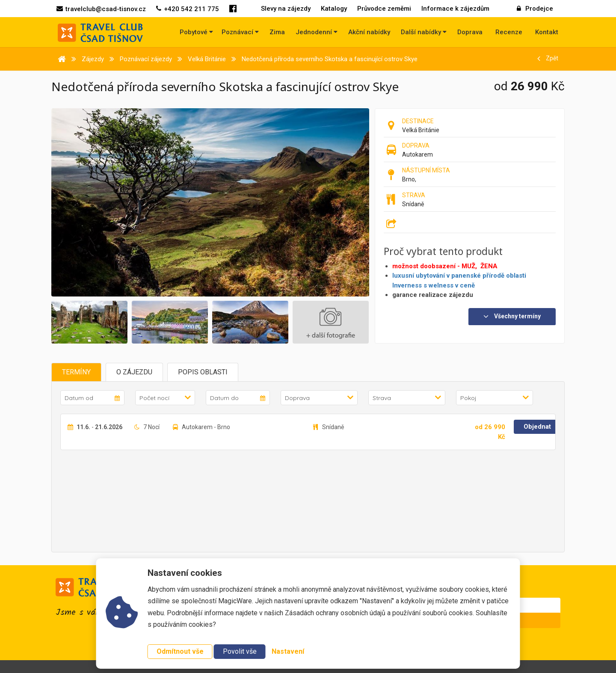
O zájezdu (134, 372)
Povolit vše (240, 651)
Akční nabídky (369, 32)
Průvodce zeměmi (384, 9)
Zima (277, 32)
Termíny (76, 372)
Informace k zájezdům (455, 9)
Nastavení (288, 651)
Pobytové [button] (196, 32)
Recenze (509, 32)
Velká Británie (421, 130)
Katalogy (334, 9)
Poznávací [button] (240, 32)
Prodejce (535, 9)
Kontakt (547, 32)
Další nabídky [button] (424, 32)
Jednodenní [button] (317, 32)
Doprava (470, 32)
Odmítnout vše (180, 651)
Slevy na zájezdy (286, 9)
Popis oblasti (203, 372)
